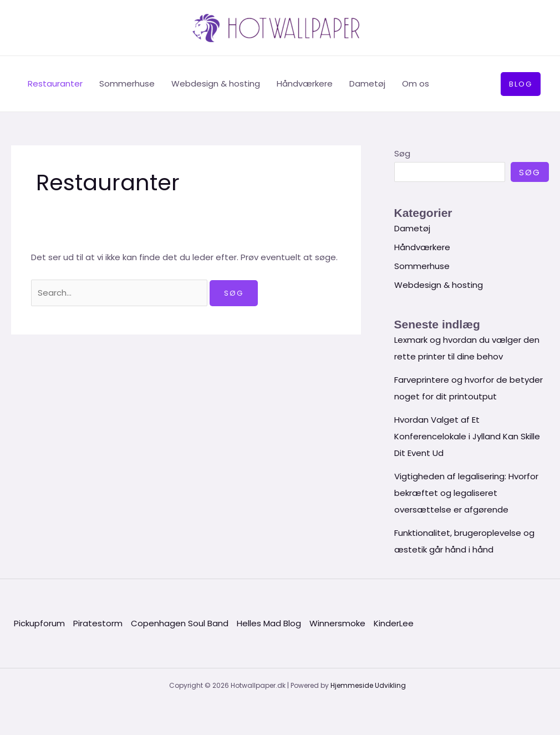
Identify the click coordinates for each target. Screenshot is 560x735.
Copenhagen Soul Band (180, 623)
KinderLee (394, 623)
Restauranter (55, 83)
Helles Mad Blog (269, 623)
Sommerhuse (127, 83)
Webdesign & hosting (216, 83)
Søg (402, 153)
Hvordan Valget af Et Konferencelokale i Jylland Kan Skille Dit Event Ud (467, 436)
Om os (416, 83)
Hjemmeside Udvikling (368, 685)
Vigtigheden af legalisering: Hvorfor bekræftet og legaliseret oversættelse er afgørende (466, 493)
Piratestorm (98, 623)
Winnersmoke (337, 623)
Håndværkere (305, 83)
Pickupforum (39, 623)
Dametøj (367, 83)
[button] (521, 84)
